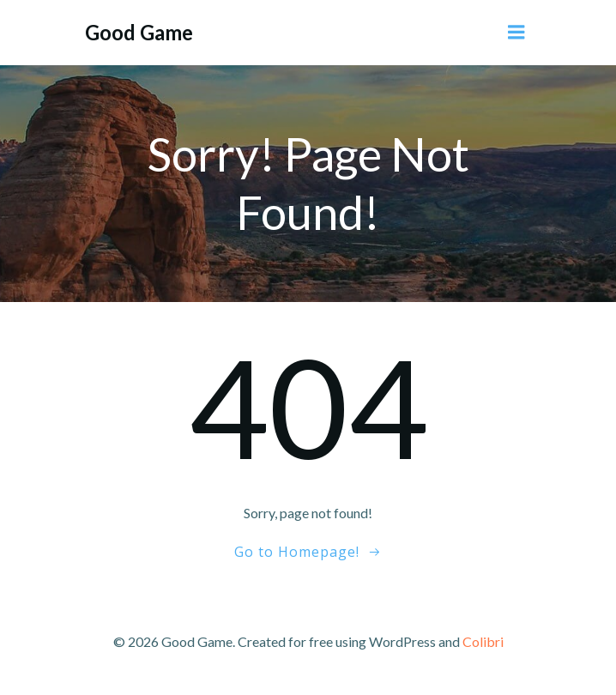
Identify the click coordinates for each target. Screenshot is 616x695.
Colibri (483, 641)
